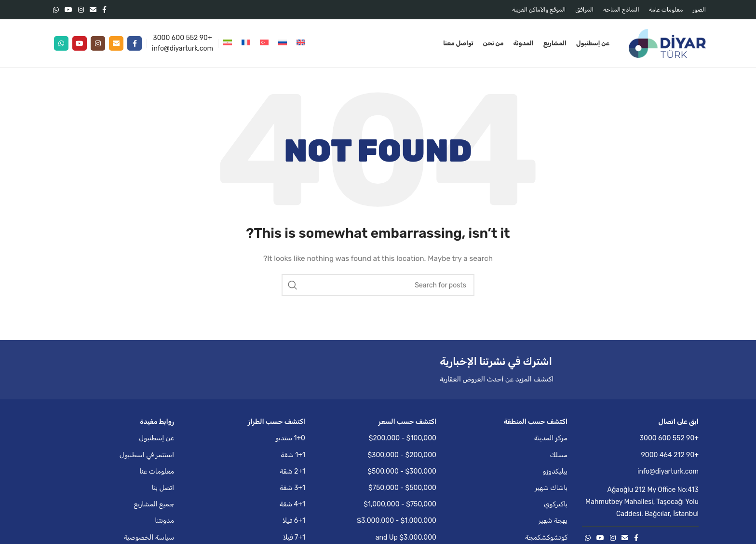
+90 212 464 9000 (670, 455)
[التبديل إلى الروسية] (283, 43)
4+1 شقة (292, 504)
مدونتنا (164, 521)
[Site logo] (667, 43)
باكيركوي (556, 504)
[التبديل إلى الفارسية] (228, 43)
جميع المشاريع (154, 504)
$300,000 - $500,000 (402, 471)
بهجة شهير (553, 521)
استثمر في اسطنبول (147, 455)
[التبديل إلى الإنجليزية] (301, 43)
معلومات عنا (157, 471)
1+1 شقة (293, 455)
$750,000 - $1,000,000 (400, 504)
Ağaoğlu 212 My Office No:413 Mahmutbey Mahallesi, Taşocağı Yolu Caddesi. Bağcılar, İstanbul (642, 502)
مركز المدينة (551, 438)
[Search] (378, 285)
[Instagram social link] (81, 10)
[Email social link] (93, 10)
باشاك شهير (551, 488)
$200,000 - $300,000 (402, 455)
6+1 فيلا (294, 521)
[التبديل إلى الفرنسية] (246, 43)
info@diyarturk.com (182, 48)
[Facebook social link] (104, 10)
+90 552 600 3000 (182, 38)
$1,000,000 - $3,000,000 (397, 521)
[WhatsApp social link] (56, 10)
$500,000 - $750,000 (402, 488)
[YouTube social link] (68, 10)
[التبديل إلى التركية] (264, 43)
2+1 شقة (292, 471)
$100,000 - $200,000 (403, 438)
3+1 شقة (292, 488)
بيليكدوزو (555, 471)
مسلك (559, 455)
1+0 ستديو (290, 438)
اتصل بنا (163, 488)
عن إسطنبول (156, 438)
